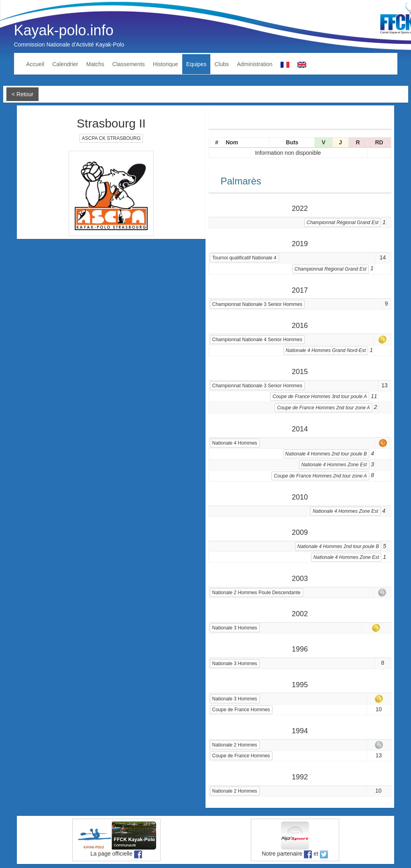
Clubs (222, 64)
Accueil (35, 64)
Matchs (95, 64)
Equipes (196, 64)
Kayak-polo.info (64, 30)
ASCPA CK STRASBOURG (111, 138)
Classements (129, 64)
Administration (255, 64)
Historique (166, 64)
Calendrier (65, 64)
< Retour (22, 94)
